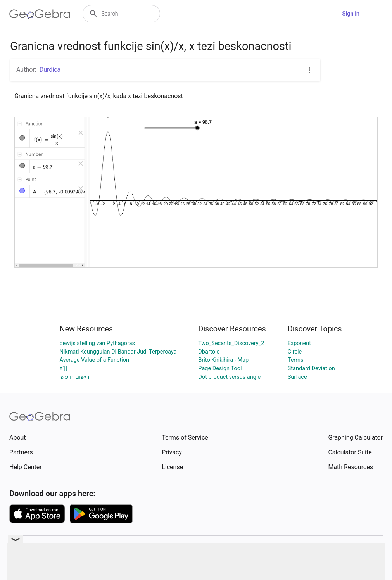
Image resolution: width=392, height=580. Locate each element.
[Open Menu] (378, 14)
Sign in (351, 14)
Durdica (50, 70)
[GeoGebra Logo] (40, 14)
